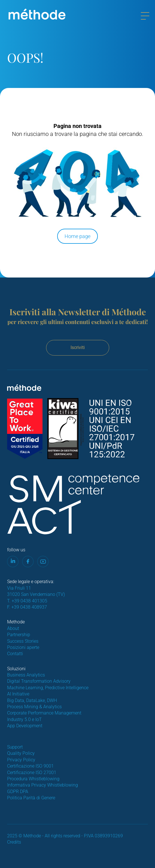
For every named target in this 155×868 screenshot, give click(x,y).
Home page (77, 236)
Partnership (19, 635)
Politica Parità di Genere (31, 798)
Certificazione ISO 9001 (30, 766)
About (13, 628)
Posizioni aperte (23, 647)
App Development (25, 726)
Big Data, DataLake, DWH (32, 700)
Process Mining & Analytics (34, 707)
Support (15, 747)
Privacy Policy (21, 760)
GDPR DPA (18, 792)
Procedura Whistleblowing (33, 779)
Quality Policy (21, 753)
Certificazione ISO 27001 (32, 773)
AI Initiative (18, 694)
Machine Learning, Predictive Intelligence (48, 688)
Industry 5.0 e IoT (24, 719)
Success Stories (23, 641)
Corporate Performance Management (44, 713)
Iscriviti (78, 347)
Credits (14, 842)
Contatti (15, 654)
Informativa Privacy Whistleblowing (43, 785)
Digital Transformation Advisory (39, 681)
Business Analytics (26, 675)
